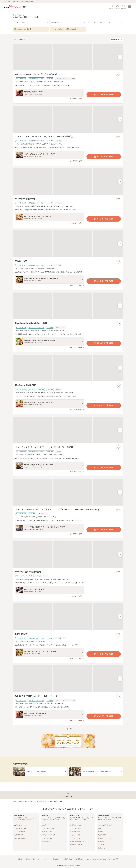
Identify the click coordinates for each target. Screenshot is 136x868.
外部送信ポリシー (57, 859)
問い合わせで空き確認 (104, 343)
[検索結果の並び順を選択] (116, 40)
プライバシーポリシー (44, 859)
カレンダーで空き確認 (104, 95)
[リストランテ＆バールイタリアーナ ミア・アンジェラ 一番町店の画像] (68, 119)
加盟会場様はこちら (69, 859)
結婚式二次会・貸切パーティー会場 (48, 802)
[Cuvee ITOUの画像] (68, 244)
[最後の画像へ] (120, 57)
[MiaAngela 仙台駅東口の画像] (68, 181)
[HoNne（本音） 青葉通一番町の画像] (68, 554)
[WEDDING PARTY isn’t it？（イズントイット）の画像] (68, 57)
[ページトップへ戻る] (68, 795)
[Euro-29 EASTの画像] (68, 617)
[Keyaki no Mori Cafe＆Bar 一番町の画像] (68, 306)
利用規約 (27, 859)
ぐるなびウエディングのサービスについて (96, 859)
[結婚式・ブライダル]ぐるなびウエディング (25, 802)
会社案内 (20, 859)
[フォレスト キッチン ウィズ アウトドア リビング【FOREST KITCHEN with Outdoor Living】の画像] (68, 492)
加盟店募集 (79, 859)
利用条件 (34, 859)
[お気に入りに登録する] (119, 75)
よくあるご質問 (114, 859)
